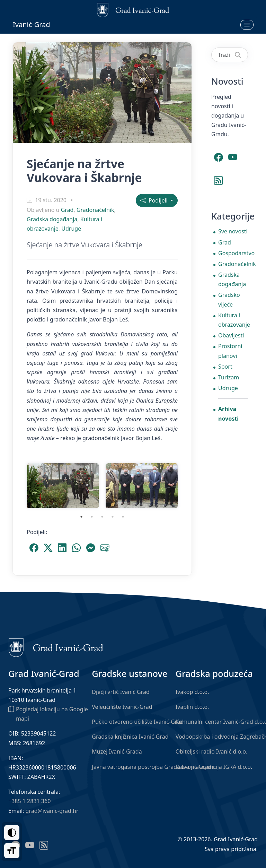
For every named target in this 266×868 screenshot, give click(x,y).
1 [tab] (81, 517)
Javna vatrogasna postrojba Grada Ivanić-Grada (153, 767)
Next (186, 485)
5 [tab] (123, 517)
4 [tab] (113, 517)
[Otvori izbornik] (247, 25)
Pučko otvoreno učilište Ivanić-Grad (138, 722)
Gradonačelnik (95, 210)
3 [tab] (102, 517)
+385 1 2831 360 (29, 801)
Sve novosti (233, 231)
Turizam (229, 377)
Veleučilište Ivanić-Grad (122, 707)
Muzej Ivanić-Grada (117, 751)
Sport (225, 367)
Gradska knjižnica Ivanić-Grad (130, 737)
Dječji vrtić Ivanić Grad (121, 692)
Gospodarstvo (233, 253)
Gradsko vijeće (229, 299)
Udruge (71, 229)
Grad (67, 210)
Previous (18, 485)
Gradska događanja (52, 219)
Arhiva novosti (228, 414)
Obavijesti (231, 335)
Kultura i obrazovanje (233, 320)
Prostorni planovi (230, 351)
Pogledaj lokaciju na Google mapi (48, 714)
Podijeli (155, 200)
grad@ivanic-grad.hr (52, 811)
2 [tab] (92, 517)
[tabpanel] (63, 486)
